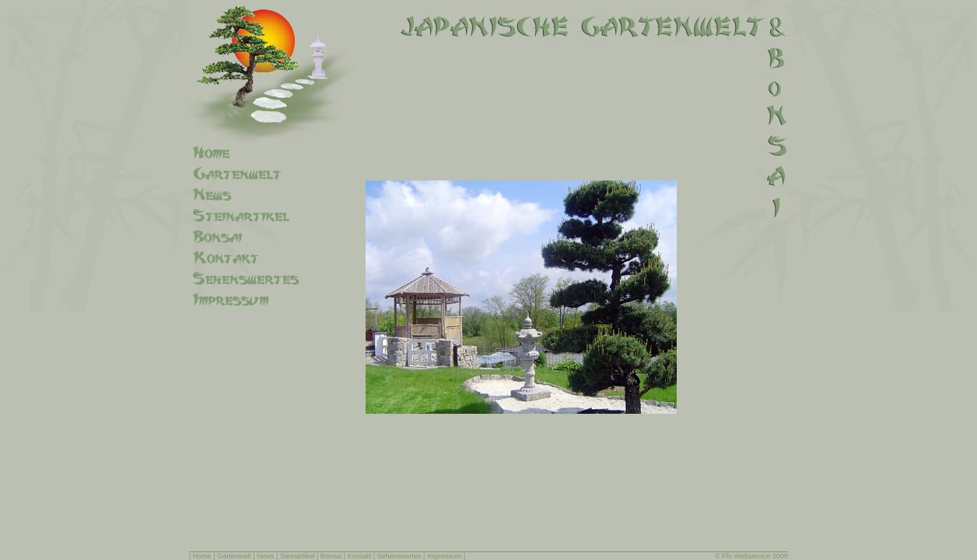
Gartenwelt (234, 556)
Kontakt (360, 556)
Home (202, 556)
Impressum (445, 556)
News (266, 556)
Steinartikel (298, 556)
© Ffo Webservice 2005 (751, 556)
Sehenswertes (399, 556)
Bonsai (331, 556)
